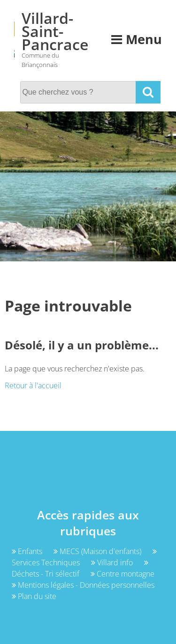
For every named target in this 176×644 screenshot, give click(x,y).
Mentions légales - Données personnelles (83, 585)
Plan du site (34, 596)
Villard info (113, 563)
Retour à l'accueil (33, 385)
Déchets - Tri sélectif (80, 569)
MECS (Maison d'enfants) (98, 551)
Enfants (28, 551)
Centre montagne (122, 574)
